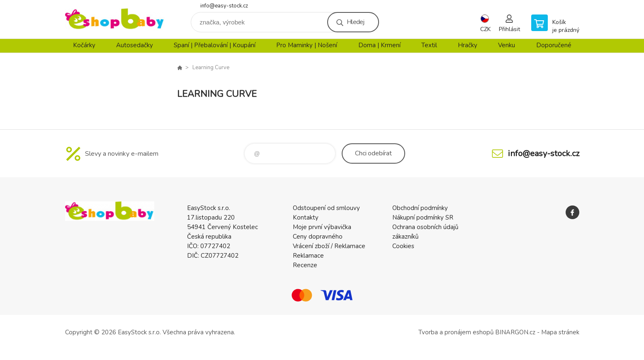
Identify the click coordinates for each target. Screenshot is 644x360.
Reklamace (308, 256)
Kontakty (306, 217)
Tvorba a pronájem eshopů (456, 332)
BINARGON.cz (515, 332)
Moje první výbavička (322, 227)
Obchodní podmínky (420, 208)
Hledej (355, 22)
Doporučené (554, 45)
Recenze (305, 265)
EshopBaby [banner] (115, 19)
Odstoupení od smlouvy (326, 208)
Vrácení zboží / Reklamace (329, 246)
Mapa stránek (560, 332)
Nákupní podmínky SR (423, 217)
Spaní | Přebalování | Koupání (215, 45)
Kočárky (84, 45)
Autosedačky (135, 45)
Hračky (468, 45)
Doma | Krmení (379, 45)
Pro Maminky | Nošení (307, 45)
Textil (429, 45)
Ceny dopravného (318, 237)
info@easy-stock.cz (224, 6)
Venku (507, 45)
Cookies (403, 246)
